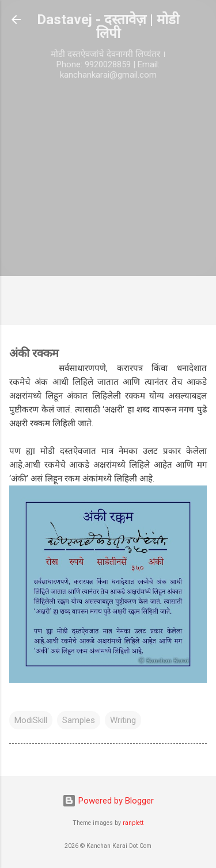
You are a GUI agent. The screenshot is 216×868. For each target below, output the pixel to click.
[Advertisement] (108, 206)
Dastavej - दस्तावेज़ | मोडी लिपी (108, 26)
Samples (79, 720)
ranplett (133, 823)
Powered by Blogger (108, 801)
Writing (123, 720)
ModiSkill (31, 720)
